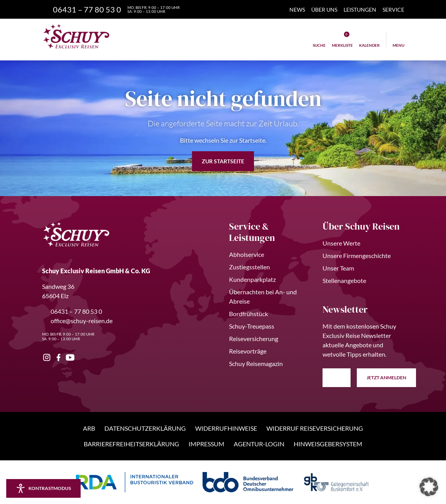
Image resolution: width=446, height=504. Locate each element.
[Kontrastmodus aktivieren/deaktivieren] (43, 488)
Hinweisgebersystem (328, 444)
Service (393, 10)
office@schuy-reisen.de (77, 321)
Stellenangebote (344, 280)
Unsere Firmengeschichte (357, 256)
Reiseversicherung (254, 339)
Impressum (206, 444)
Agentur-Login (259, 444)
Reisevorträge (248, 351)
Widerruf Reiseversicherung (315, 428)
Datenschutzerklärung (145, 428)
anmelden (387, 378)
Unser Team (338, 268)
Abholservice (247, 254)
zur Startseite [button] (223, 161)
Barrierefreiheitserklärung (131, 444)
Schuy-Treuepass (252, 326)
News (297, 10)
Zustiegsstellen (249, 267)
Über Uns (324, 10)
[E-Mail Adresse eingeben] (337, 378)
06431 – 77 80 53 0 (72, 311)
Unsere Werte (341, 243)
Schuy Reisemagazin (256, 363)
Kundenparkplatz (252, 279)
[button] (429, 487)
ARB (89, 428)
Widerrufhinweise (226, 428)
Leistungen (360, 10)
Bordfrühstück (249, 314)
